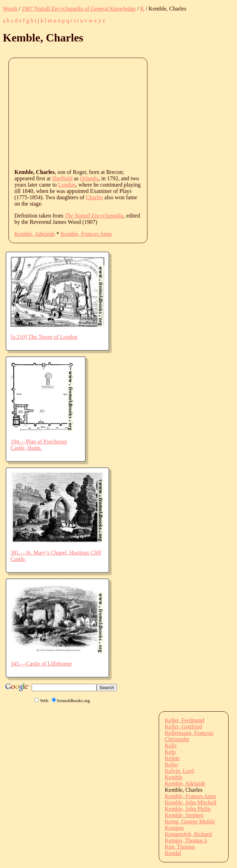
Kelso (171, 765)
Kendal (173, 853)
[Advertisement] (126, 113)
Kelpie (172, 758)
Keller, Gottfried (183, 727)
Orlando (89, 178)
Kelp (170, 752)
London (67, 185)
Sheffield (62, 178)
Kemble (174, 777)
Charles (94, 197)
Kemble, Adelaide (35, 234)
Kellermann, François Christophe (189, 736)
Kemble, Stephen (184, 815)
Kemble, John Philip (188, 809)
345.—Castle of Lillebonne (41, 664)
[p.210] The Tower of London (44, 337)
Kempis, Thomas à (186, 840)
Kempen (174, 828)
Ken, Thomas (180, 847)
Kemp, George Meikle (190, 821)
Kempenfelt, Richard (188, 834)
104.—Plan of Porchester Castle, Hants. (39, 445)
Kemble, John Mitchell (190, 802)
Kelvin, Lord (179, 771)
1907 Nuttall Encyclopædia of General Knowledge (79, 9)
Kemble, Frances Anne (86, 234)
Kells (171, 746)
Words (10, 9)
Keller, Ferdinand (184, 720)
